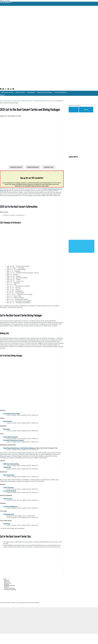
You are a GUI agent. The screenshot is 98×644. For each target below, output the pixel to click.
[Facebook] (1, 89)
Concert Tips (49, 167)
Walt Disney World (7, 92)
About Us (6, 582)
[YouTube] (13, 89)
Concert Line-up (16, 167)
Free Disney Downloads (10, 590)
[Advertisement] (32, 561)
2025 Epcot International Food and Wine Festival (44, 101)
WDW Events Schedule (27, 101)
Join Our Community (9, 588)
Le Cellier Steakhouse (10, 506)
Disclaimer (7, 584)
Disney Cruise (21, 92)
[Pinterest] (8, 89)
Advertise (6, 587)
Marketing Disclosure (9, 586)
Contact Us (7, 580)
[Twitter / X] (6, 89)
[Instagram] (3, 89)
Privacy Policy (7, 583)
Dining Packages (33, 167)
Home (1, 101)
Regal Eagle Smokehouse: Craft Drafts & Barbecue (19, 448)
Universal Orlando (61, 92)
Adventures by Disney (45, 92)
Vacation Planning (17, 101)
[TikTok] (11, 89)
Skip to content (5, 1)
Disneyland (31, 92)
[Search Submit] (74, 110)
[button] (2, 95)
